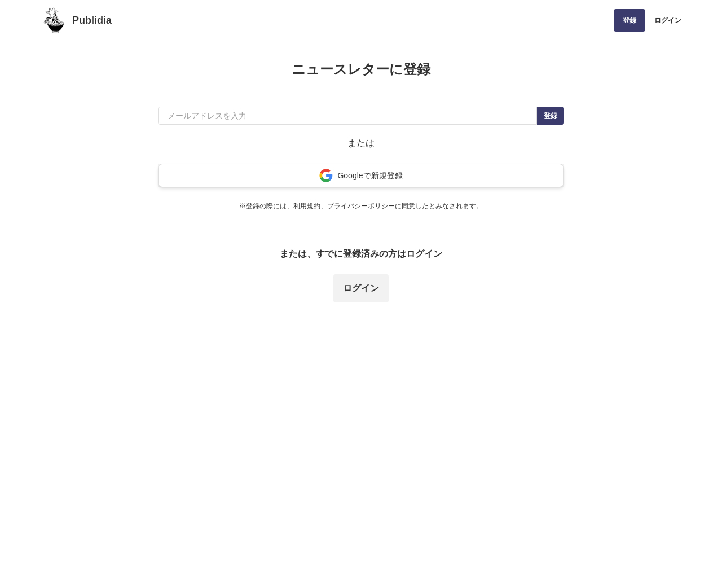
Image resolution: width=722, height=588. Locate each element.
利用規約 (307, 206)
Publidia (92, 20)
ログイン (668, 20)
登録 (629, 20)
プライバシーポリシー (361, 206)
